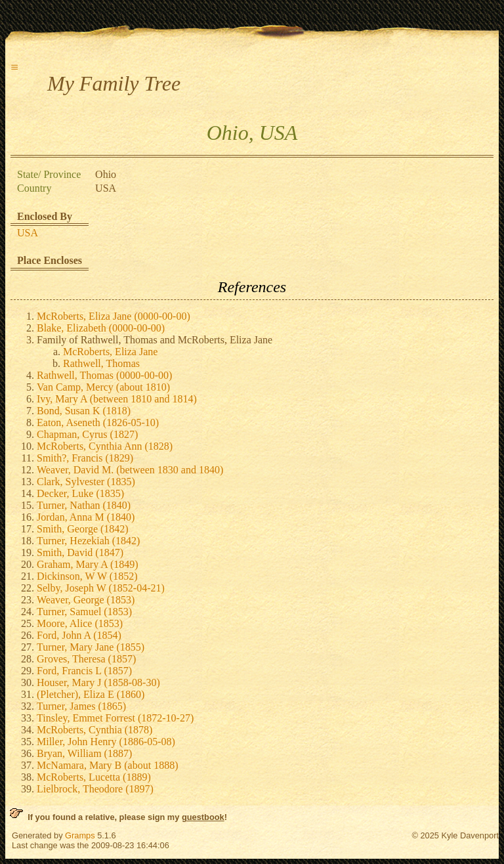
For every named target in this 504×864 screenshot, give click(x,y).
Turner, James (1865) (81, 706)
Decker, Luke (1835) (80, 493)
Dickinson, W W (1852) (87, 576)
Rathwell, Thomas (101, 363)
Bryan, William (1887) (84, 753)
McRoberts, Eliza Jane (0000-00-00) (114, 316)
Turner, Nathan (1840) (84, 505)
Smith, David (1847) (80, 552)
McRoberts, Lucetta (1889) (94, 777)
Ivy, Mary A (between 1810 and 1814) (117, 399)
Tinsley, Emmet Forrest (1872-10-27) (115, 718)
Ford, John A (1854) (79, 635)
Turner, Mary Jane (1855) (91, 647)
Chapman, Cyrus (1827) (87, 434)
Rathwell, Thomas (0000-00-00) (104, 375)
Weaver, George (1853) (86, 600)
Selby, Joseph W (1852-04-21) (101, 588)
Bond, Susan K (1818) (84, 411)
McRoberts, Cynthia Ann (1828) (105, 446)
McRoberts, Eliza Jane (110, 352)
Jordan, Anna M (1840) (86, 517)
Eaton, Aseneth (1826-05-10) (98, 422)
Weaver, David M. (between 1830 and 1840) (130, 470)
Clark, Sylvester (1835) (86, 482)
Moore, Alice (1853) (80, 623)
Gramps (80, 835)
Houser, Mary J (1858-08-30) (98, 682)
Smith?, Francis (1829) (85, 458)
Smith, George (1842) (83, 529)
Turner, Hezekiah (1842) (88, 541)
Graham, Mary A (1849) (88, 564)
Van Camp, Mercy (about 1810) (103, 387)
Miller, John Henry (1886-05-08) (106, 742)
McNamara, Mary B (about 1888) (108, 765)
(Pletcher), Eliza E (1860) (91, 694)
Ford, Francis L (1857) (84, 671)
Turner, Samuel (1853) (84, 612)
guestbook (203, 817)
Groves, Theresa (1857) (86, 659)
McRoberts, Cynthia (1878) (94, 730)
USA (28, 233)
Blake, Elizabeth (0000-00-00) (101, 328)
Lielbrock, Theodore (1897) (95, 789)
